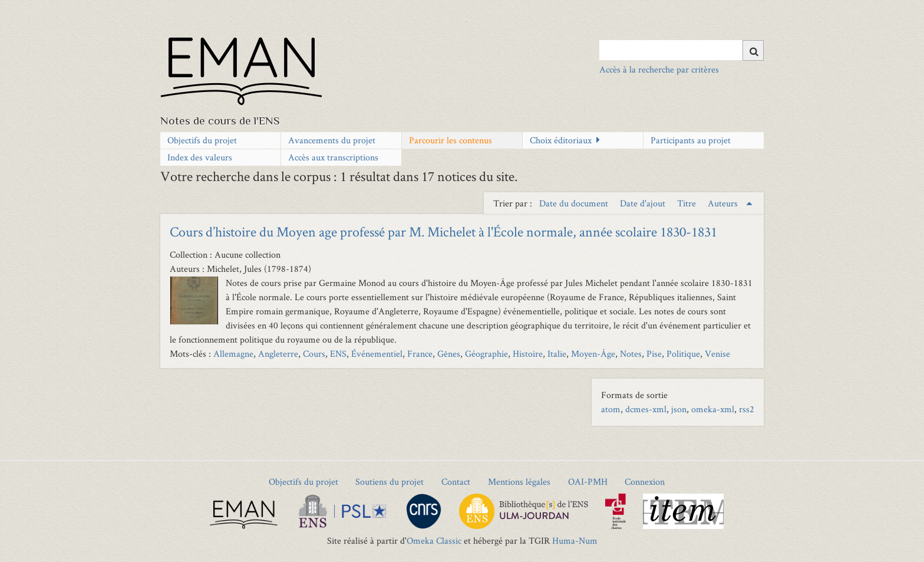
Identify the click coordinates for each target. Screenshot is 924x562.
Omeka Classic (434, 540)
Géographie (486, 354)
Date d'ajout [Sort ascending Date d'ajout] (644, 203)
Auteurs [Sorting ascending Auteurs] (724, 203)
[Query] (682, 50)
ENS (338, 354)
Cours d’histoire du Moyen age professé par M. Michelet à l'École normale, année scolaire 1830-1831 (443, 231)
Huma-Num (575, 540)
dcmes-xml (646, 409)
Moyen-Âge (593, 354)
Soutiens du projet (390, 482)
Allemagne (233, 354)
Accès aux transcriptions (333, 157)
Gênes (449, 354)
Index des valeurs (200, 157)
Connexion (645, 482)
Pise (654, 354)
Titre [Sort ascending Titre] (688, 203)
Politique (683, 354)
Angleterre (278, 354)
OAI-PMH (588, 482)
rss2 (747, 409)
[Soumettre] (753, 50)
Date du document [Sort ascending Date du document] (575, 203)
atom (611, 409)
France (420, 354)
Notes (631, 354)
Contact (456, 482)
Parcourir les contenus (451, 140)
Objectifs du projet (202, 140)
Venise (717, 354)
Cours (314, 354)
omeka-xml (713, 409)
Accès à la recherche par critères (659, 69)
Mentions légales (519, 482)
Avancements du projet (332, 140)
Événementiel (377, 354)
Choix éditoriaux (561, 140)
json (679, 409)
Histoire (528, 354)
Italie (557, 354)
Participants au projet (691, 140)
